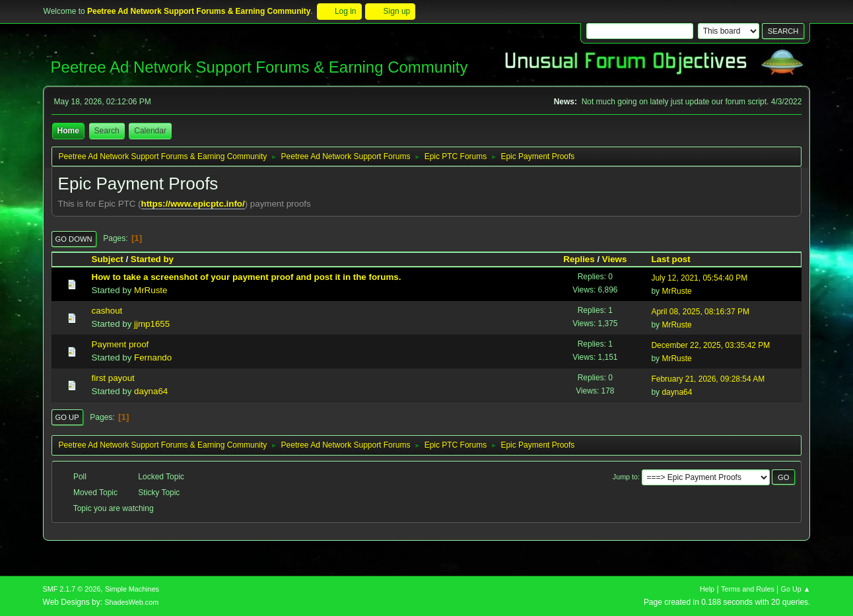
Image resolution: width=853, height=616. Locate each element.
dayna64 (151, 391)
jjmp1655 (152, 324)
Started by (152, 259)
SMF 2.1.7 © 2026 (72, 589)
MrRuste (151, 290)
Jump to (625, 477)
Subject (108, 259)
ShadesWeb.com (131, 602)
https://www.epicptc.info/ (193, 204)
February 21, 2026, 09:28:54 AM (708, 379)
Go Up (67, 417)
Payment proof (120, 344)
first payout (113, 378)
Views (615, 259)
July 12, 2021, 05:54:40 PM (699, 278)
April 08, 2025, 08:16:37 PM (700, 312)
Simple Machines (132, 589)
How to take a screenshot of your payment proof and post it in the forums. (247, 277)
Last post (676, 259)
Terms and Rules (748, 589)
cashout (107, 311)
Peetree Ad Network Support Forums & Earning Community (259, 67)
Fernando (153, 358)
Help (707, 589)
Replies (579, 259)
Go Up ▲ (796, 589)
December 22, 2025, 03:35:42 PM (710, 345)
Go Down (74, 239)
